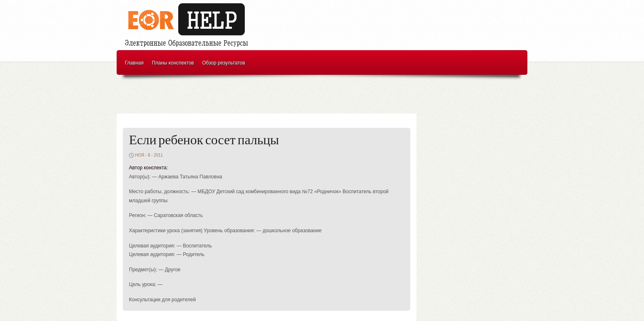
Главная (134, 63)
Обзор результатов (224, 63)
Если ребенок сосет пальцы (204, 140)
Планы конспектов (173, 63)
